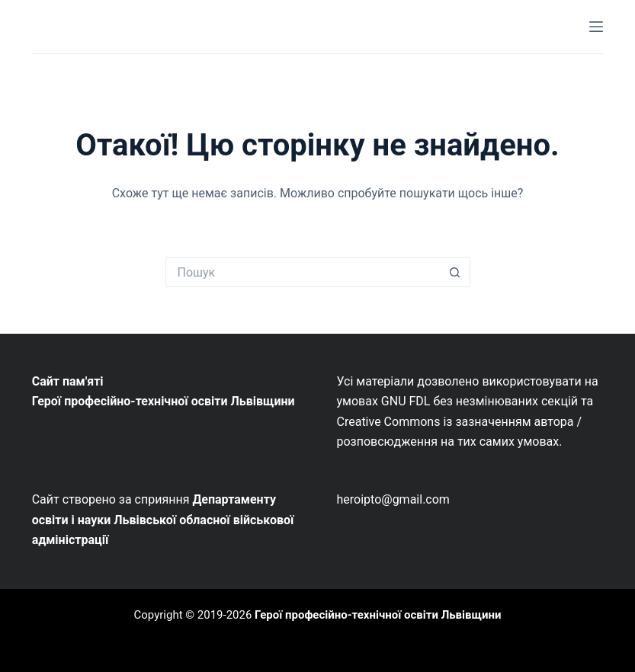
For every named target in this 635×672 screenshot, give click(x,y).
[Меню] (596, 27)
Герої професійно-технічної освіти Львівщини (378, 615)
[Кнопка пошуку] (455, 272)
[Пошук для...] (303, 272)
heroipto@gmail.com (393, 499)
